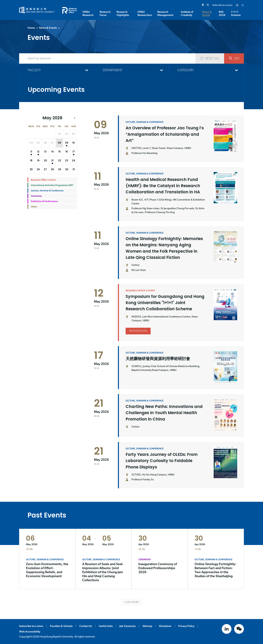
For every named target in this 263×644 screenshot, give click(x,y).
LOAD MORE (132, 602)
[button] (74, 118)
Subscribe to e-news (222, 5)
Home (31, 28)
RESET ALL (210, 58)
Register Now (138, 345)
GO (234, 58)
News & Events (48, 28)
